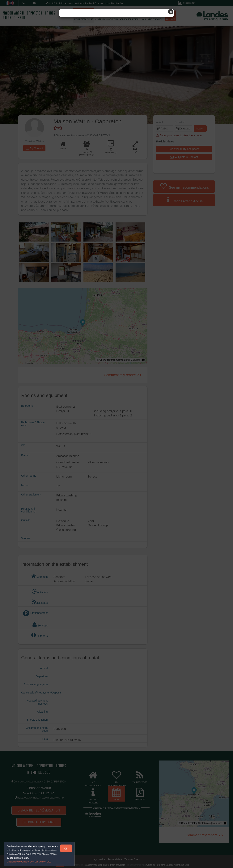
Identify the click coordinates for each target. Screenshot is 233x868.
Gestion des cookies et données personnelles (29, 862)
